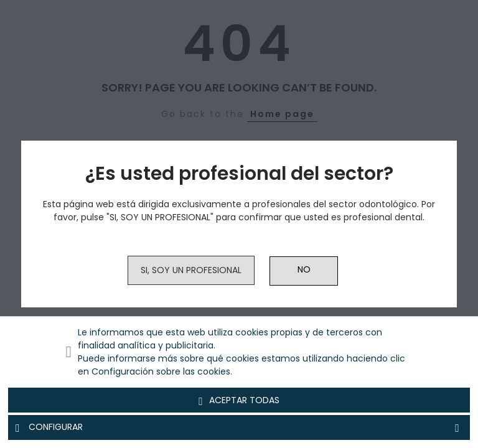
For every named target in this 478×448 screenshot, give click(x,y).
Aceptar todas (239, 401)
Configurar (239, 427)
